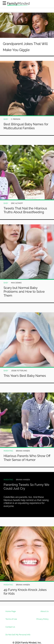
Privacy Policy (42, 619)
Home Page (11, 611)
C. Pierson (16, 119)
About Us (44, 611)
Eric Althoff (17, 203)
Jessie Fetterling (19, 371)
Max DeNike (16, 283)
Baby (6, 119)
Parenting (8, 451)
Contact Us (10, 627)
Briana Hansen (23, 451)
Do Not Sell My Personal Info (18, 635)
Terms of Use (11, 619)
